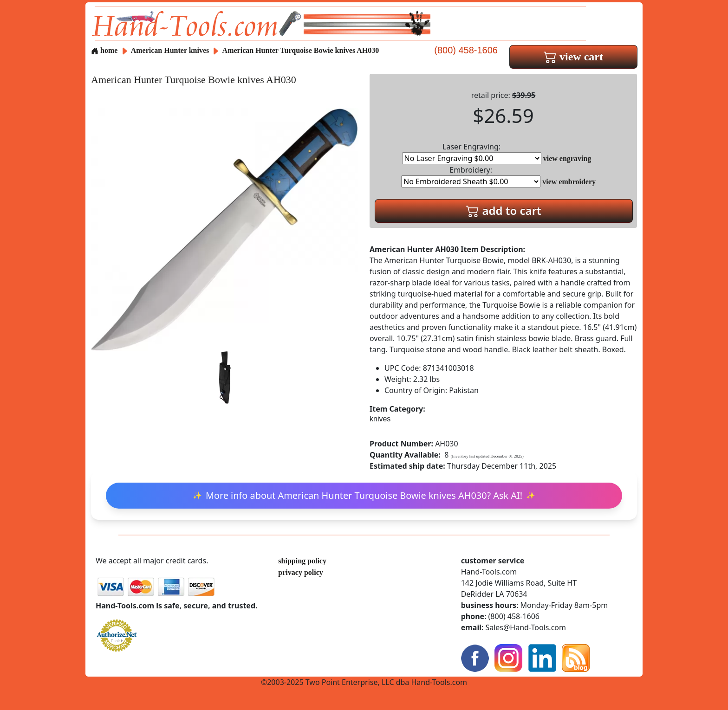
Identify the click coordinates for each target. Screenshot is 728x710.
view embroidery (569, 182)
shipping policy (302, 561)
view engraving (567, 158)
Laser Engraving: (472, 153)
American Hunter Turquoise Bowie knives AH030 (301, 50)
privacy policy (300, 572)
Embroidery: (471, 176)
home (104, 50)
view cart (573, 57)
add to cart (504, 210)
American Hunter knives (170, 50)
